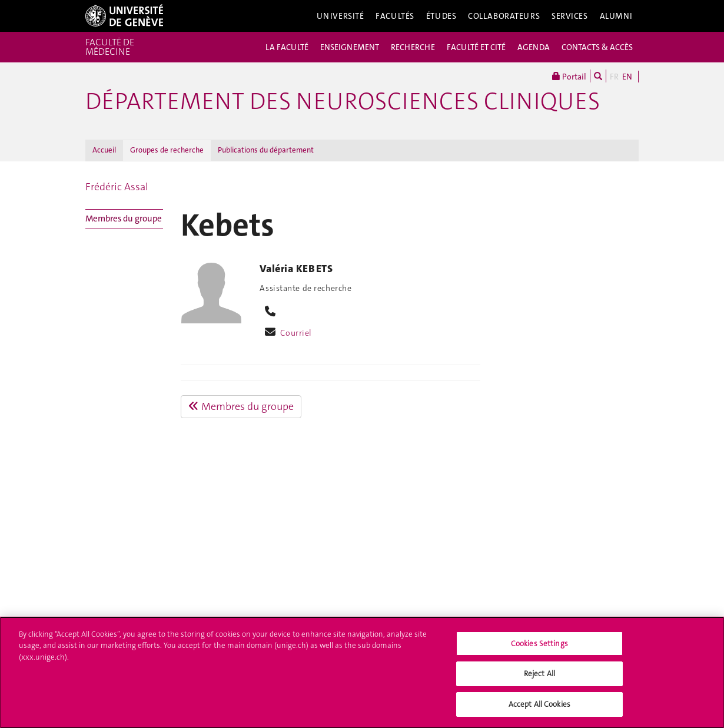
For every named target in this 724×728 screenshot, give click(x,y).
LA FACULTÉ (287, 47)
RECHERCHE (413, 47)
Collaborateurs (504, 16)
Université (341, 16)
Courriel (296, 333)
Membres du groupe (124, 219)
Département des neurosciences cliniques (343, 101)
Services (570, 16)
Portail (569, 76)
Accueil (104, 150)
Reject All (539, 678)
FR (614, 77)
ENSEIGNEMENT (350, 47)
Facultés (395, 16)
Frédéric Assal (117, 187)
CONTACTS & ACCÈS (597, 47)
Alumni (616, 16)
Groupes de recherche (167, 150)
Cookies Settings (539, 647)
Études (441, 16)
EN (627, 77)
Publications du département (266, 150)
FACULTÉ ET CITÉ (476, 47)
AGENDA (534, 47)
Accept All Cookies (539, 708)
